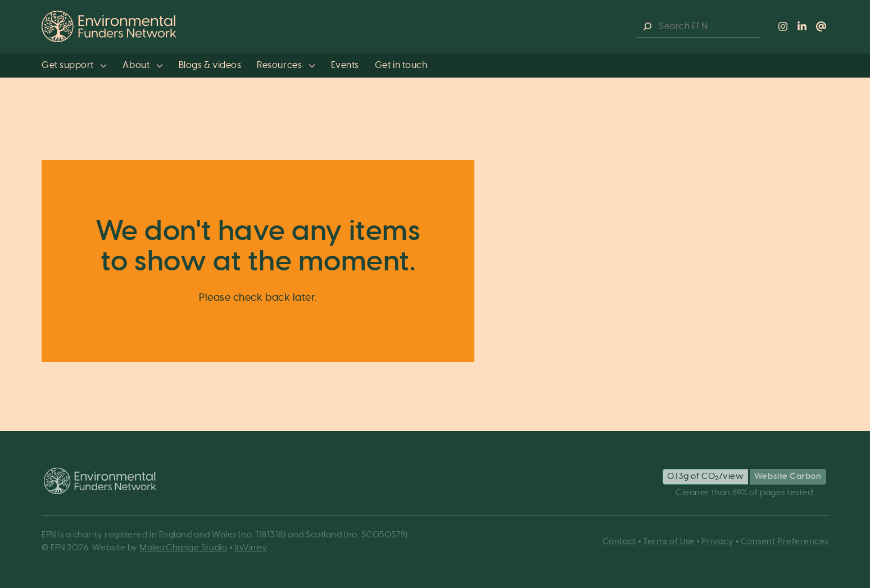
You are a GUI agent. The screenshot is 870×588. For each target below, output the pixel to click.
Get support (74, 65)
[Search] (647, 27)
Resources (286, 65)
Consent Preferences (785, 542)
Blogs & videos (210, 65)
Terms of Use (669, 542)
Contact (619, 542)
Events (345, 65)
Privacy (717, 542)
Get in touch (401, 65)
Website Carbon (788, 476)
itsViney (251, 548)
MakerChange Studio (183, 548)
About (142, 65)
